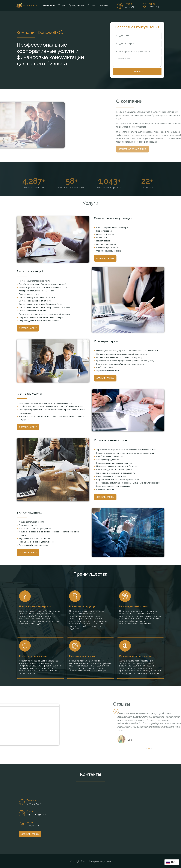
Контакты (104, 5)
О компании (49, 5)
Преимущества (76, 5)
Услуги (62, 5)
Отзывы (92, 5)
